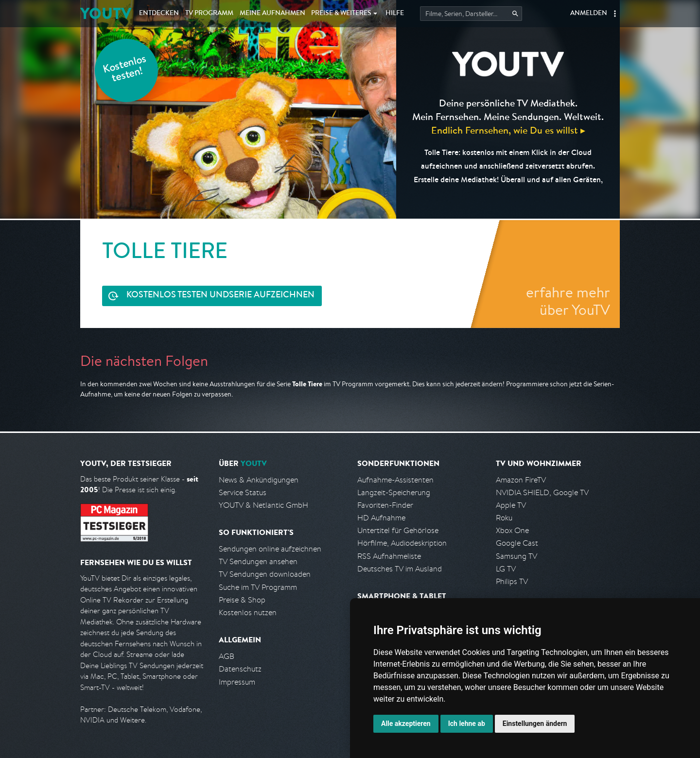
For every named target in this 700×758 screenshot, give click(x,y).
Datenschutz (240, 669)
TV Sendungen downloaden (265, 574)
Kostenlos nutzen (248, 612)
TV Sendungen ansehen (258, 561)
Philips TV (512, 581)
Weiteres (341, 14)
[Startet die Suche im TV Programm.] (471, 14)
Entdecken (159, 14)
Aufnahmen (272, 14)
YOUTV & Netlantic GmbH (263, 505)
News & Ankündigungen (259, 480)
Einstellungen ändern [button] (535, 724)
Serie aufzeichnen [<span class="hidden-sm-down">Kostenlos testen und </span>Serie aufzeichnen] (220, 296)
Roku (504, 518)
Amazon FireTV (521, 480)
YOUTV (106, 13)
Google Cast (517, 543)
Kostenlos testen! (125, 70)
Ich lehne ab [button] (467, 724)
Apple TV (511, 505)
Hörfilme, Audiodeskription (402, 543)
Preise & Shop (242, 600)
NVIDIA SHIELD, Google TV (542, 492)
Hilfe (395, 14)
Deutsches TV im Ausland (400, 569)
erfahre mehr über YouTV (568, 301)
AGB (227, 656)
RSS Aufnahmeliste (389, 556)
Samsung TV (516, 556)
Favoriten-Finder (385, 505)
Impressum (237, 682)
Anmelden (589, 14)
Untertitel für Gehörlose (398, 530)
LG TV (506, 569)
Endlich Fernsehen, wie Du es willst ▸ (508, 130)
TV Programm (209, 14)
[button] (615, 14)
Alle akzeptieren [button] (406, 724)
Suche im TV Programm (258, 587)
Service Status (243, 492)
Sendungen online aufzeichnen (270, 549)
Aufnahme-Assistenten (395, 480)
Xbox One (512, 530)
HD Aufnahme (381, 518)
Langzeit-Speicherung (394, 492)
